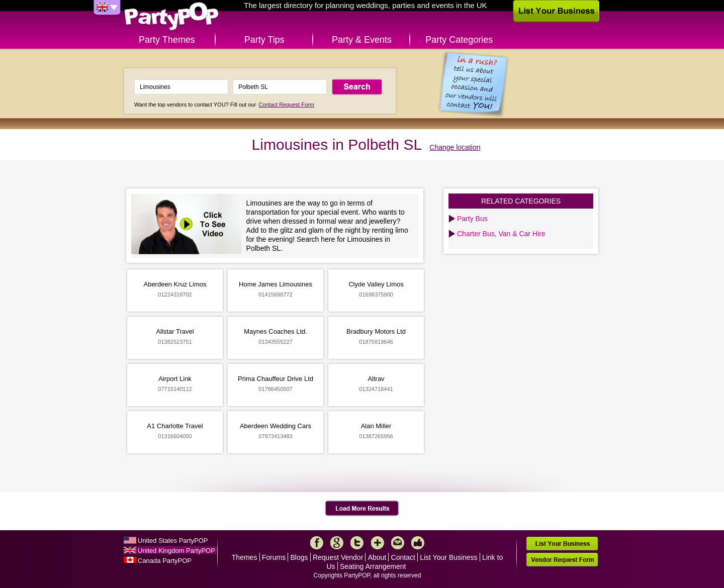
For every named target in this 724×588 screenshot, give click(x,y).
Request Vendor (338, 557)
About (377, 557)
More (378, 543)
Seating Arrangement (373, 566)
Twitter (357, 543)
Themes (245, 557)
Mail (398, 543)
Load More (362, 509)
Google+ (337, 543)
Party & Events (362, 40)
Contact (403, 557)
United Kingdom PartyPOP (176, 551)
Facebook (317, 543)
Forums (274, 557)
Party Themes (167, 40)
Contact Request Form (286, 105)
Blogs (299, 557)
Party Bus (472, 219)
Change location (455, 147)
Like (418, 543)
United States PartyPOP (173, 541)
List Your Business (448, 557)
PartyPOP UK (171, 17)
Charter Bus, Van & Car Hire (501, 234)
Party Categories (459, 40)
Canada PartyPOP (165, 561)
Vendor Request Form (562, 560)
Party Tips (264, 40)
